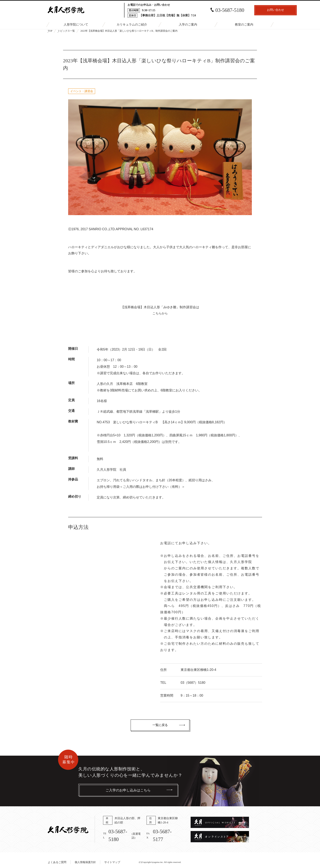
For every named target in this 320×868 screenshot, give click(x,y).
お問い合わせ (250, 11)
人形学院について (76, 25)
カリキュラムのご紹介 (132, 25)
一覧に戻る (160, 725)
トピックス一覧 (66, 31)
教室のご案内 (244, 25)
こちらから (160, 313)
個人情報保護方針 (85, 858)
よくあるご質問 (57, 858)
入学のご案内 (188, 25)
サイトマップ (112, 858)
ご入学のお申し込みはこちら (128, 790)
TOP (50, 31)
